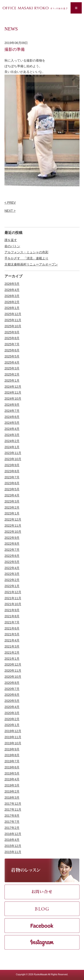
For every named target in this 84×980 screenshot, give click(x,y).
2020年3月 (12, 713)
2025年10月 (13, 326)
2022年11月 (13, 526)
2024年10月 (13, 399)
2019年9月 (12, 749)
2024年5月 (12, 423)
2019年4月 (12, 779)
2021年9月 (12, 610)
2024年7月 (12, 411)
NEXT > (10, 211)
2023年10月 (13, 459)
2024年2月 (12, 441)
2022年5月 (12, 562)
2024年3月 (12, 435)
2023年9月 (12, 465)
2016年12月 (13, 834)
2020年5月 (12, 701)
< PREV (10, 203)
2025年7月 (12, 344)
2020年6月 (12, 695)
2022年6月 (12, 556)
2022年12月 (13, 519)
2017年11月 (13, 809)
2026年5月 (12, 284)
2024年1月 (12, 447)
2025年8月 (12, 338)
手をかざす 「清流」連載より (26, 258)
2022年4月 (12, 568)
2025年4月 (12, 362)
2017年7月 (12, 822)
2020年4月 (12, 707)
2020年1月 (12, 725)
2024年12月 (13, 387)
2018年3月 (12, 798)
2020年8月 (12, 683)
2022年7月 (12, 550)
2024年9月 (12, 405)
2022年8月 (12, 544)
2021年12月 (13, 592)
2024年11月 (13, 392)
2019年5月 (12, 773)
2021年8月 (12, 616)
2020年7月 (12, 689)
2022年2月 (12, 580)
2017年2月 (12, 828)
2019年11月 (13, 737)
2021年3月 (12, 646)
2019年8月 (12, 755)
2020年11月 (13, 671)
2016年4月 (12, 840)
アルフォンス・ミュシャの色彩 (26, 252)
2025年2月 (12, 374)
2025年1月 (12, 380)
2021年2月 (12, 653)
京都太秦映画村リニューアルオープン (31, 264)
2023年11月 (13, 453)
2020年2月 (12, 719)
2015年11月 (13, 852)
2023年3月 (12, 501)
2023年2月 (12, 507)
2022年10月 (13, 532)
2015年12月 (13, 846)
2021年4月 (12, 640)
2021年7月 (12, 622)
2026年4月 (12, 290)
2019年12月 (13, 731)
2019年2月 (12, 791)
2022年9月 (12, 538)
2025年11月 (13, 320)
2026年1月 (12, 308)
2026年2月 (12, 302)
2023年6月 (12, 483)
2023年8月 (12, 471)
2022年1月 (12, 586)
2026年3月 (12, 296)
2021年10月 (13, 604)
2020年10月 (13, 677)
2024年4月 (12, 429)
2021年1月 (12, 659)
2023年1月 (12, 513)
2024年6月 (12, 417)
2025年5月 (12, 356)
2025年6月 (12, 350)
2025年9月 (12, 332)
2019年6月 (12, 767)
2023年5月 (12, 489)
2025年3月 (12, 368)
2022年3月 (12, 574)
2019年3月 (12, 785)
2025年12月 (13, 314)
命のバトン (12, 246)
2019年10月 (13, 743)
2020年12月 (13, 664)
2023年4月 (12, 495)
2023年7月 (12, 477)
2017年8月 (12, 816)
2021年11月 (13, 598)
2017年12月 (13, 804)
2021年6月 (12, 628)
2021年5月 (12, 634)
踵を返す (11, 240)
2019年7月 (12, 761)
